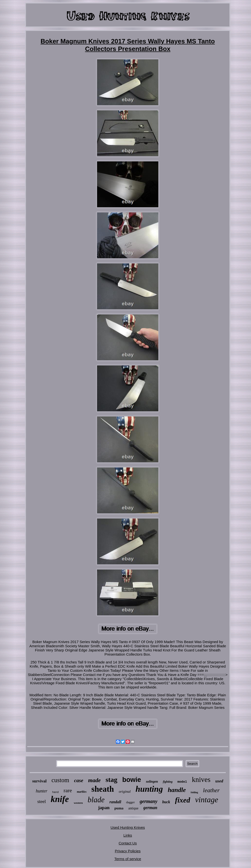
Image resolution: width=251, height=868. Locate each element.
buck (166, 802)
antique (133, 808)
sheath (103, 789)
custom (60, 780)
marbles (82, 792)
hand (55, 792)
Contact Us (128, 843)
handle (177, 790)
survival (39, 781)
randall (115, 802)
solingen (152, 782)
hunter (42, 791)
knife (60, 799)
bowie (132, 780)
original (125, 791)
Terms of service (128, 859)
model (182, 782)
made (94, 780)
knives (201, 779)
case (79, 780)
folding (194, 792)
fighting (168, 782)
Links (128, 835)
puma (119, 808)
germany (149, 801)
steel (42, 801)
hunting (149, 789)
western (78, 803)
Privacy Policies (128, 851)
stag (112, 780)
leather (211, 790)
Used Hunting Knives (128, 827)
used (219, 781)
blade (96, 800)
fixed (183, 800)
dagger (130, 802)
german (150, 808)
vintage (207, 800)
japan (104, 808)
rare (68, 790)
